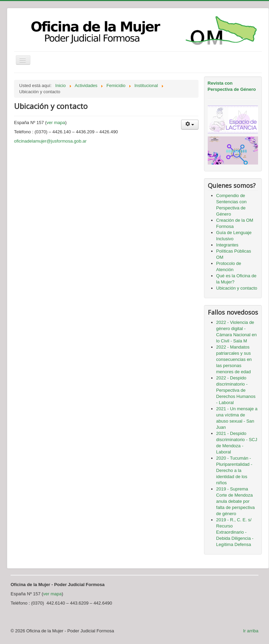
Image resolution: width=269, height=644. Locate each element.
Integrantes (227, 245)
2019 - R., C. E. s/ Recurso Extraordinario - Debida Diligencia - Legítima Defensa (235, 532)
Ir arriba (251, 631)
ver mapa (56, 123)
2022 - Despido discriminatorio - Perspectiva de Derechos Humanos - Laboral (236, 390)
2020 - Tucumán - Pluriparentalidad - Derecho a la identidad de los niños (234, 470)
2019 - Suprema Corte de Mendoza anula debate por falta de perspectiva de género (236, 501)
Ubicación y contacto (237, 288)
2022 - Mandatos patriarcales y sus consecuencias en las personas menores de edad (234, 359)
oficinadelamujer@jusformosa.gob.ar (50, 141)
